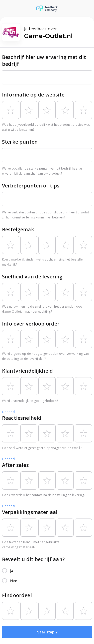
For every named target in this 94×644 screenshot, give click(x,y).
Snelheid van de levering (32, 277)
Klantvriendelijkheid (27, 371)
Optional (9, 412)
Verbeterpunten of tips (31, 186)
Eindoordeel (17, 595)
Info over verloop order (31, 324)
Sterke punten (20, 142)
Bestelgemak (18, 229)
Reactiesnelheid (22, 418)
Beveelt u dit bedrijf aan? (33, 559)
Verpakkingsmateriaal (30, 512)
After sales (15, 465)
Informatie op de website (33, 95)
